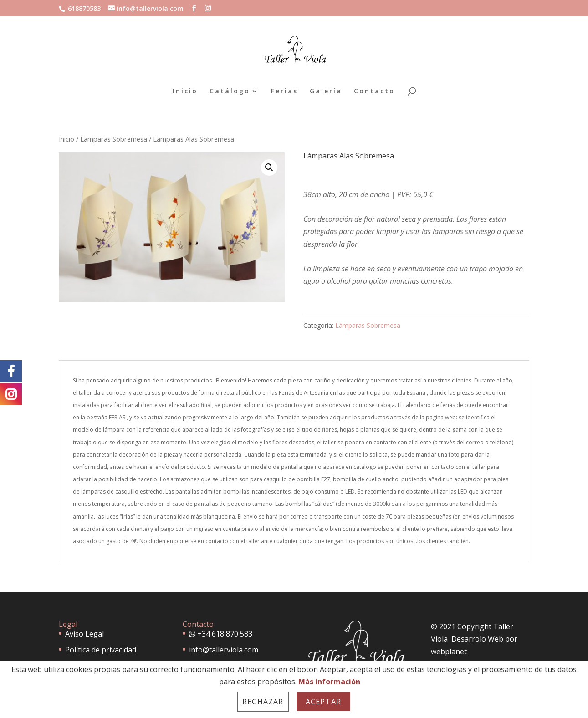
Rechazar (263, 702)
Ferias (284, 92)
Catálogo (230, 92)
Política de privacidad (101, 650)
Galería (326, 92)
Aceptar (323, 702)
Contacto (374, 92)
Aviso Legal (84, 634)
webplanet (449, 652)
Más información (329, 682)
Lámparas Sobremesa (114, 139)
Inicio (185, 92)
